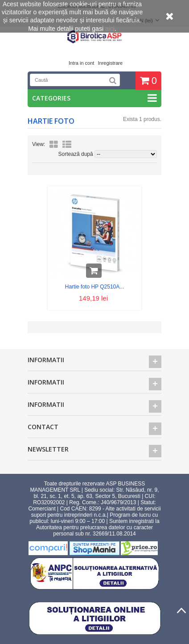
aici (110, 29)
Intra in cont (81, 63)
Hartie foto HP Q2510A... (95, 287)
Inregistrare (110, 63)
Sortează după (76, 154)
